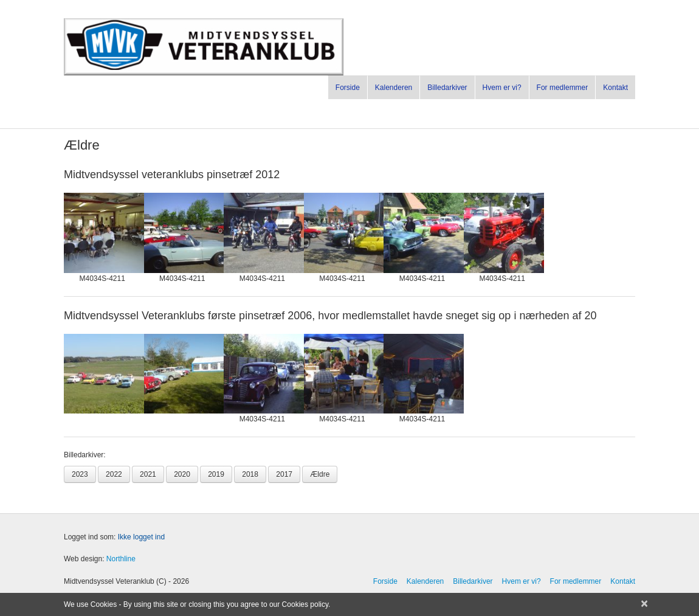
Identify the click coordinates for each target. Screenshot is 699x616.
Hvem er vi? (502, 88)
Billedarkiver (447, 88)
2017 (284, 474)
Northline (121, 559)
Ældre (320, 474)
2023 (80, 474)
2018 (250, 474)
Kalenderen (394, 88)
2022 (114, 474)
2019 (216, 474)
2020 (182, 474)
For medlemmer (563, 88)
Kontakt (615, 88)
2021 (148, 474)
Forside (348, 88)
